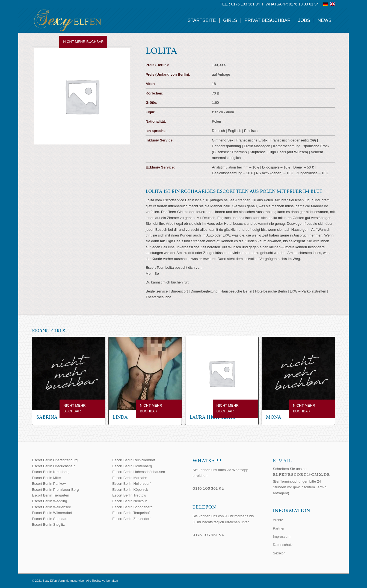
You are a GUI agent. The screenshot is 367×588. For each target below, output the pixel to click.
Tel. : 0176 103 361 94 (240, 4)
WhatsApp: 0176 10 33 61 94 (292, 4)
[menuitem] (240, 4)
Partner (279, 528)
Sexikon (279, 553)
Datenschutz (283, 545)
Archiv (278, 520)
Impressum (282, 537)
